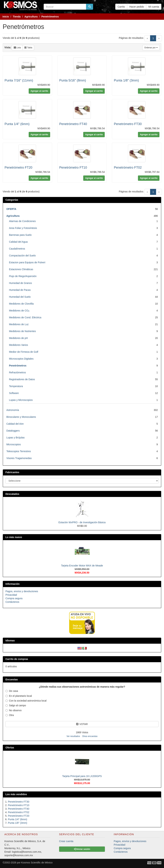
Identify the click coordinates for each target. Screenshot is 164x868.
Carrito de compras (17, 659)
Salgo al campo (16, 705)
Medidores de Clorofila (21, 304)
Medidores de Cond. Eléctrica (25, 317)
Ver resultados (73, 736)
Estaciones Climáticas (21, 269)
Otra (10, 715)
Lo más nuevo (14, 537)
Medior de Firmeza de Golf (24, 352)
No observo (14, 710)
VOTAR (82, 724)
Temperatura (16, 386)
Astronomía (13, 410)
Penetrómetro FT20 (18, 168)
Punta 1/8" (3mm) (126, 80)
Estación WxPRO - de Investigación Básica (82, 522)
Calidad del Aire (15, 424)
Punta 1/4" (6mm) (17, 124)
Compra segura (14, 598)
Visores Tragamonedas (19, 458)
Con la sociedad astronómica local (26, 701)
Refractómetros (17, 372)
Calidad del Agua (18, 242)
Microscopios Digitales (21, 359)
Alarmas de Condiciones (22, 221)
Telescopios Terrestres (19, 451)
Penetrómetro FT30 (128, 124)
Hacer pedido (137, 7)
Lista (17, 48)
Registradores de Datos (22, 379)
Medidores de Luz (19, 324)
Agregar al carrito (39, 91)
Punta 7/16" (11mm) (19, 80)
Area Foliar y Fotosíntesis (23, 228)
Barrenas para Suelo (20, 235)
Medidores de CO (19, 311)
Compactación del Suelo (22, 256)
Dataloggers (13, 431)
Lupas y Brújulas (15, 438)
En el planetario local (19, 696)
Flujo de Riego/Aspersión (23, 276)
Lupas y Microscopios (21, 400)
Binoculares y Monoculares (21, 417)
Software (14, 393)
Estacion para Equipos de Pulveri (27, 262)
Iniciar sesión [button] (82, 849)
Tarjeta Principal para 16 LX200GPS (82, 776)
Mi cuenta (154, 7)
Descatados (12, 494)
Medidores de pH (18, 338)
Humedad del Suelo (20, 297)
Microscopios (14, 444)
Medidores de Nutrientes (22, 331)
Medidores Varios (18, 345)
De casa (12, 691)
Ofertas (10, 748)
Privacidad (11, 595)
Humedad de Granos (20, 283)
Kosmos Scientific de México (37, 863)
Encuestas (12, 679)
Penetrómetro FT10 (73, 168)
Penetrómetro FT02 (128, 168)
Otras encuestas (90, 736)
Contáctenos (12, 602)
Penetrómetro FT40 (73, 124)
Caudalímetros (17, 249)
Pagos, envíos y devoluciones (22, 591)
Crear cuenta (66, 841)
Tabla (28, 48)
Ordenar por (151, 48)
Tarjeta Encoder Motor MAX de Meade (82, 566)
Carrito (121, 7)
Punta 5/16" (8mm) (73, 80)
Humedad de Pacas (20, 290)
